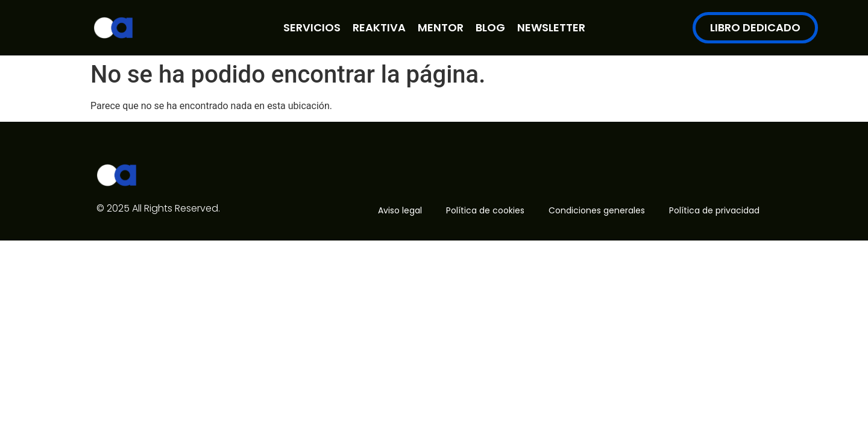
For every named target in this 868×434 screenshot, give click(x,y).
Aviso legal (400, 210)
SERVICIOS (312, 27)
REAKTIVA (379, 27)
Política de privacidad (714, 210)
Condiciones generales (597, 210)
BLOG (490, 27)
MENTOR (441, 27)
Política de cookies (485, 210)
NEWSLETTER (551, 27)
